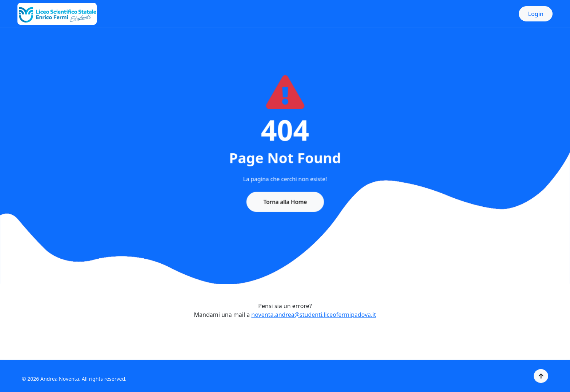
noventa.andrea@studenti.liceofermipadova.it (314, 315)
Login (536, 14)
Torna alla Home (285, 200)
